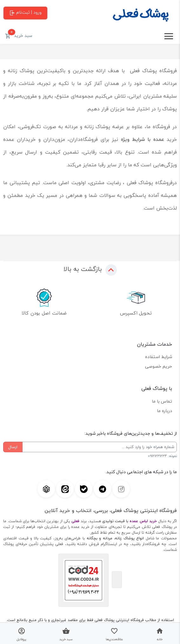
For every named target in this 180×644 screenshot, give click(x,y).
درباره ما (164, 411)
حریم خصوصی (159, 366)
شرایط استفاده (159, 357)
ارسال (13, 447)
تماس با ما (162, 401)
